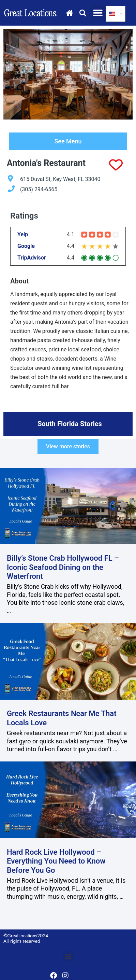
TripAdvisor (32, 258)
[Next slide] (124, 74)
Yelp (23, 235)
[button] (98, 13)
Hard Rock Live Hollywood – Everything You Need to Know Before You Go (56, 861)
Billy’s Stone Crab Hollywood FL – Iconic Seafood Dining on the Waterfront (63, 567)
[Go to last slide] (12, 74)
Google (26, 246)
